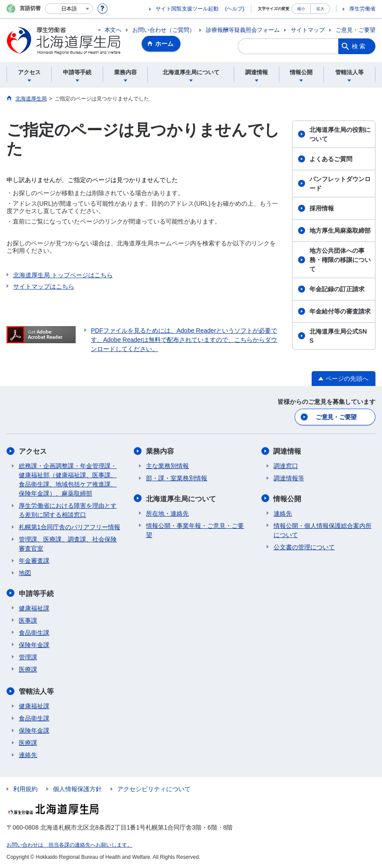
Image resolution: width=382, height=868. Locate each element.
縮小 (301, 9)
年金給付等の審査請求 (340, 311)
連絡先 (283, 513)
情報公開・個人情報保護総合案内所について (323, 530)
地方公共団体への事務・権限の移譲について (340, 260)
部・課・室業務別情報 (177, 478)
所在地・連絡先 (167, 513)
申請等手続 (36, 593)
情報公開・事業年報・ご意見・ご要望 (195, 530)
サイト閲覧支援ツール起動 (187, 9)
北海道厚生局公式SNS (338, 336)
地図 (25, 573)
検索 (359, 46)
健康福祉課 (34, 608)
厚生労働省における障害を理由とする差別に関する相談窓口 (68, 510)
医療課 (28, 669)
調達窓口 (286, 466)
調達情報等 (289, 478)
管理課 (28, 657)
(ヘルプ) (235, 9)
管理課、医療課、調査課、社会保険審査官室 (68, 544)
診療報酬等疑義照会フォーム (243, 30)
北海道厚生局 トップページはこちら (63, 275)
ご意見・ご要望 (356, 30)
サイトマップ (308, 30)
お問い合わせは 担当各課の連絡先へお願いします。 (69, 844)
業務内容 (160, 451)
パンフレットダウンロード (340, 184)
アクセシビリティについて (154, 789)
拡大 (320, 9)
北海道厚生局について (181, 498)
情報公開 (288, 498)
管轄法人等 (36, 691)
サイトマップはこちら (44, 286)
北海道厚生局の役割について (340, 134)
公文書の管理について (304, 547)
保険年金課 (34, 644)
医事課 (28, 620)
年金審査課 (34, 561)
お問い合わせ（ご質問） (164, 30)
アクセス (33, 451)
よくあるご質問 (331, 159)
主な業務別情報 (167, 466)
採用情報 (322, 208)
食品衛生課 (34, 632)
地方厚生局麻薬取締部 (340, 231)
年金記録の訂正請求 (337, 289)
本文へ (113, 30)
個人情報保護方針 (77, 789)
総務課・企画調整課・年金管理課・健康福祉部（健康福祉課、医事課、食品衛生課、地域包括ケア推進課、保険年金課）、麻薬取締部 (68, 480)
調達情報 (288, 451)
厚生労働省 (362, 9)
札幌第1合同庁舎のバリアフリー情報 (69, 527)
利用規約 (25, 789)
